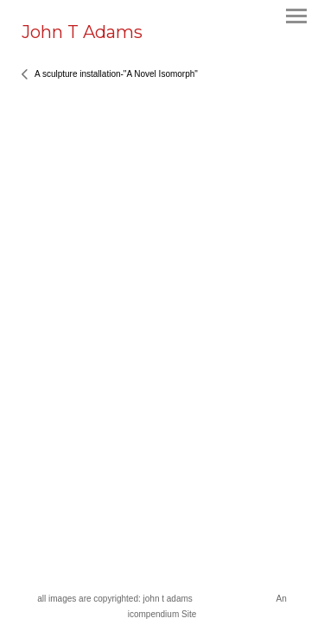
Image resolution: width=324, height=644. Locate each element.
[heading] (82, 35)
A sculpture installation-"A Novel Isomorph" (116, 74)
